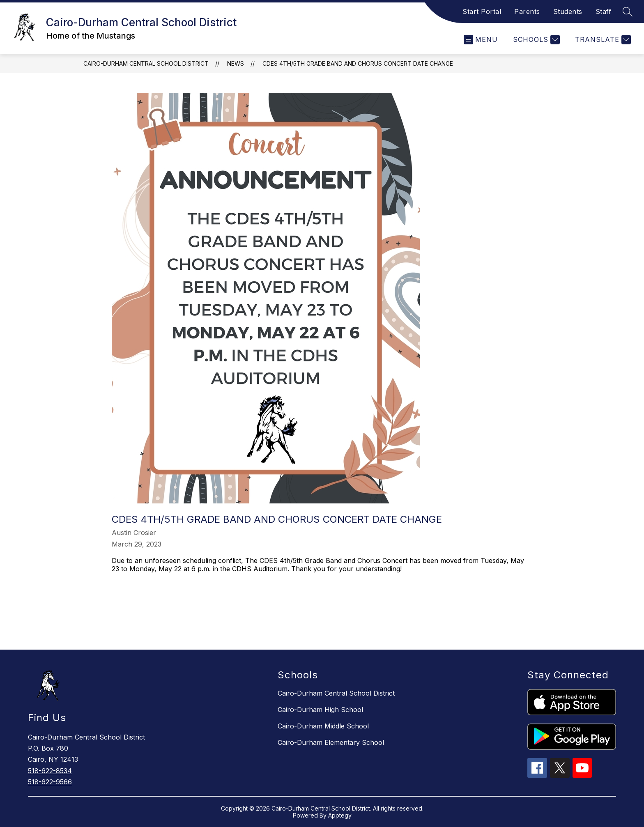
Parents (527, 11)
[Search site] (628, 11)
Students (568, 11)
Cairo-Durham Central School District (146, 63)
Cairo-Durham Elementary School (331, 742)
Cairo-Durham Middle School (323, 726)
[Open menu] (481, 40)
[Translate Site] (602, 40)
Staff (604, 11)
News (236, 63)
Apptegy (340, 815)
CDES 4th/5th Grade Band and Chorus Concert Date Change (358, 63)
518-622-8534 (50, 771)
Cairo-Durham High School (320, 710)
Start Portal (482, 11)
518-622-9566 (50, 782)
